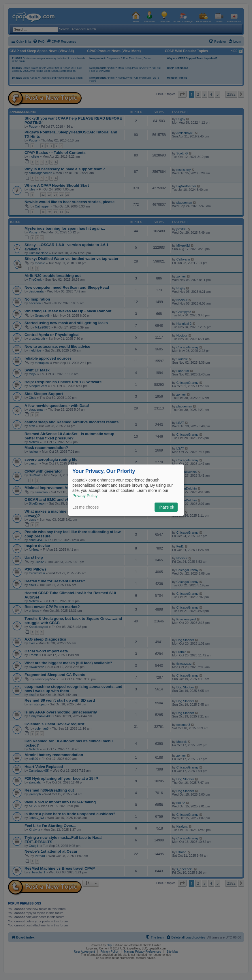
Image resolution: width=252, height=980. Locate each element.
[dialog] (126, 490)
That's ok (166, 507)
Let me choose (86, 507)
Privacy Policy (85, 496)
